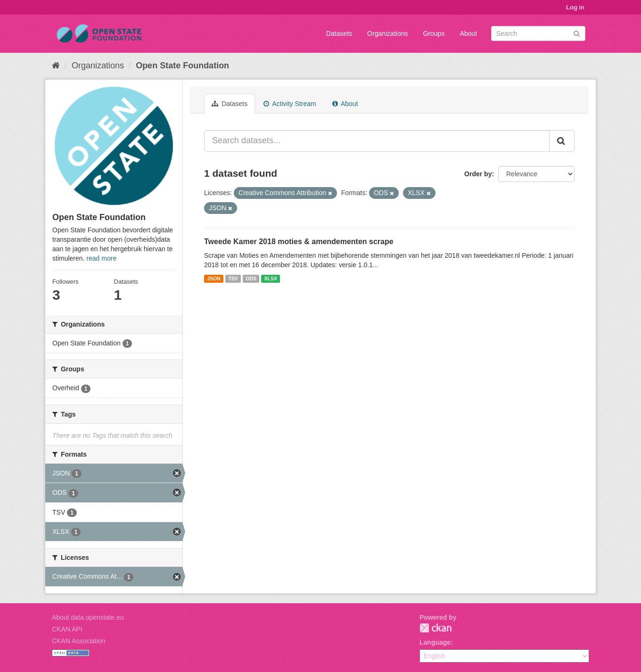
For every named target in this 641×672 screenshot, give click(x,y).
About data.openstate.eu (88, 617)
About (468, 33)
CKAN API (67, 629)
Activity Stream (290, 104)
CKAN (436, 628)
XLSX (271, 279)
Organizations (387, 33)
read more (101, 258)
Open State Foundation (182, 66)
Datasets (339, 33)
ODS (251, 279)
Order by (478, 174)
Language (435, 642)
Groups (434, 33)
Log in (575, 7)
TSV (233, 279)
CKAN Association (79, 641)
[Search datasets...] (377, 141)
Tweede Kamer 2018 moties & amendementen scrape (299, 242)
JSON (214, 279)
